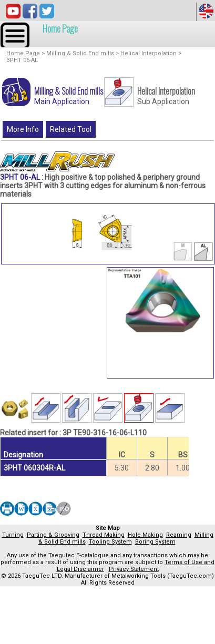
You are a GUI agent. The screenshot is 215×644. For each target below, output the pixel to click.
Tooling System (110, 542)
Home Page (60, 28)
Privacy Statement (134, 569)
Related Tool (71, 129)
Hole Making (145, 535)
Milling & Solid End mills (80, 53)
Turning (13, 535)
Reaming (179, 535)
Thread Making (104, 535)
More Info (23, 129)
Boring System (155, 542)
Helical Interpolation (149, 53)
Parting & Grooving (53, 535)
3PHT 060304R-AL (34, 468)
